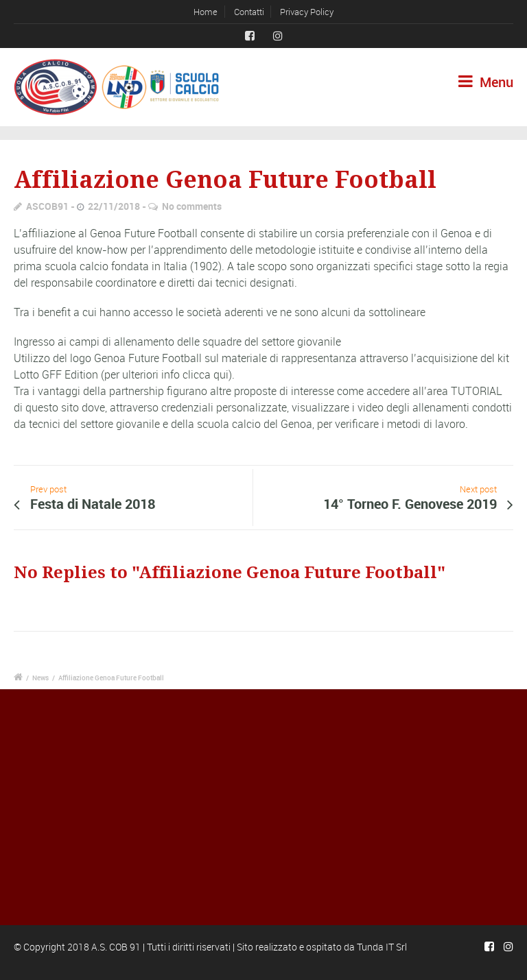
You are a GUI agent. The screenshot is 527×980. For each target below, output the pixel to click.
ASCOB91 (47, 206)
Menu (486, 82)
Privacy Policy (307, 12)
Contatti (249, 12)
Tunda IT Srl (382, 947)
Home (206, 12)
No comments (192, 206)
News (40, 678)
